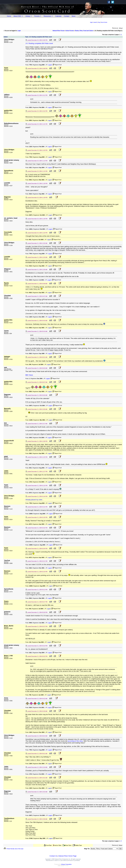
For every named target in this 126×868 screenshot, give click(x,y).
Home (9, 16)
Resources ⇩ (48, 16)
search (95, 22)
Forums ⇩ (38, 16)
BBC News (29, 375)
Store (73, 16)
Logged (50, 65)
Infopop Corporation (66, 864)
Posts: (29, 65)
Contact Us (53, 856)
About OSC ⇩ (18, 16)
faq (99, 22)
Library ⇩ (29, 16)
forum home (104, 22)
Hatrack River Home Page (67, 856)
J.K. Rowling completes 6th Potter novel (39, 43)
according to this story (75, 741)
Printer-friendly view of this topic (13, 849)
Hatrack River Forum (58, 31)
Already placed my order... (34, 500)
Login (19, 31)
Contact (67, 16)
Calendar (58, 16)
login (91, 22)
